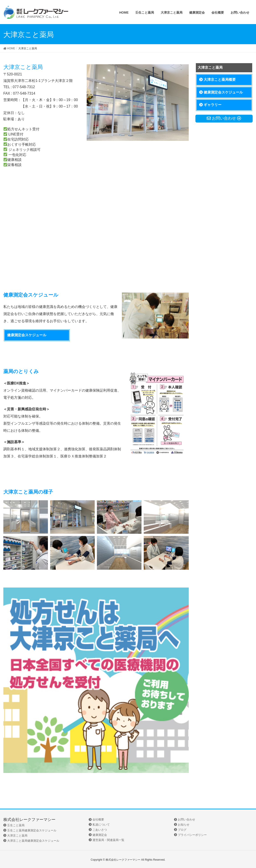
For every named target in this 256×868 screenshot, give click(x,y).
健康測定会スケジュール (27, 335)
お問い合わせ (185, 819)
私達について (99, 825)
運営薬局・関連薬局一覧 (106, 840)
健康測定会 (98, 835)
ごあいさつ (98, 830)
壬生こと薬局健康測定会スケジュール (30, 830)
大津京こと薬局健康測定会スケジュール (31, 841)
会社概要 (96, 819)
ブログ (180, 830)
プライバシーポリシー (190, 835)
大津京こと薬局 (15, 836)
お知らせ (182, 825)
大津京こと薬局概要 (217, 80)
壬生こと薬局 (14, 825)
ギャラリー (210, 105)
